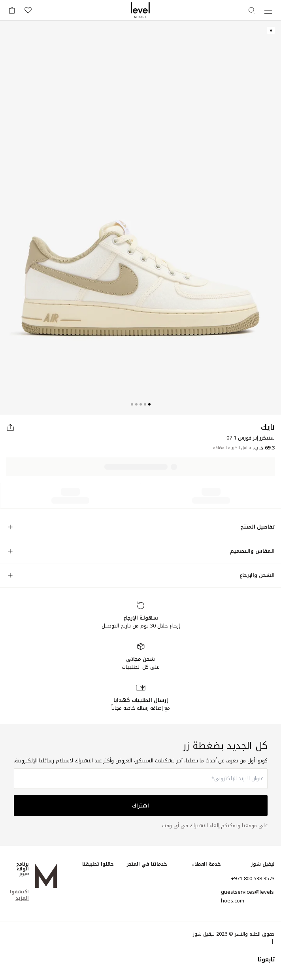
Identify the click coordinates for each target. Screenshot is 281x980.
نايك (268, 427)
